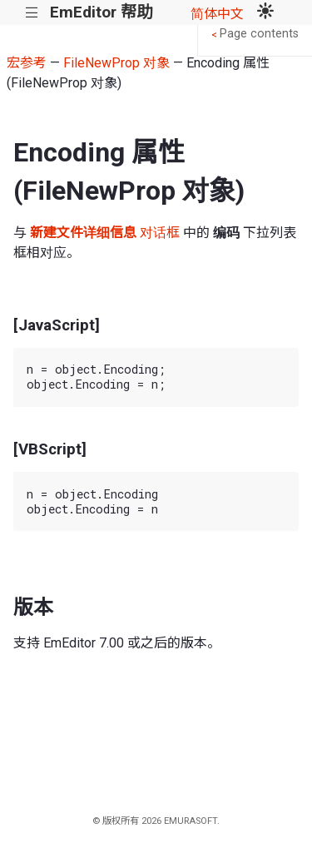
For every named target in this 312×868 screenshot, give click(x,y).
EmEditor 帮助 (101, 12)
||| (32, 13)
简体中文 (217, 14)
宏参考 (27, 63)
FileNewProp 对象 (116, 63)
